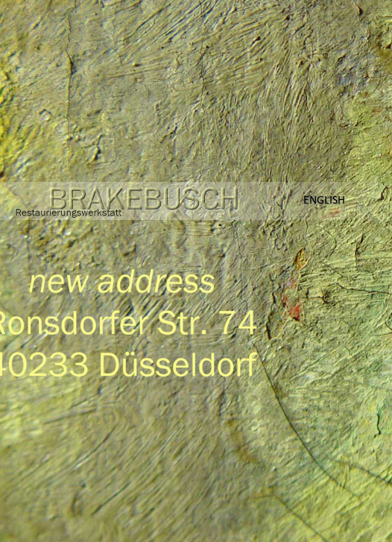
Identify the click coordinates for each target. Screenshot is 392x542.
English (324, 200)
